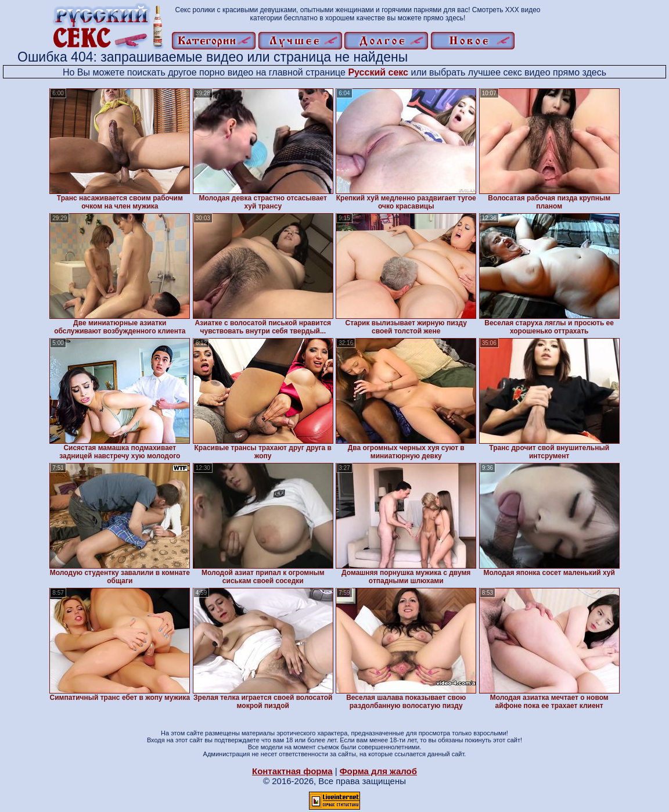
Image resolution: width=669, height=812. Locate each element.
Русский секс (378, 72)
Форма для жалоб (378, 771)
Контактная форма (292, 771)
